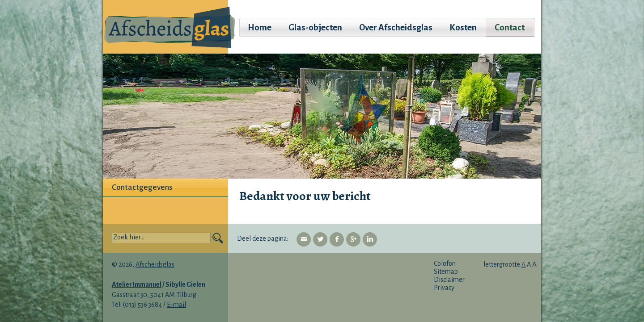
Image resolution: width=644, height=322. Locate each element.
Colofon (445, 263)
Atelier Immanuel (137, 284)
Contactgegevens (142, 187)
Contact (510, 27)
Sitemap (446, 272)
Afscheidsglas (155, 264)
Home (260, 27)
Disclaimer (449, 280)
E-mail (176, 305)
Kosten (463, 27)
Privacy (444, 288)
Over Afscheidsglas (396, 27)
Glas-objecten (315, 27)
